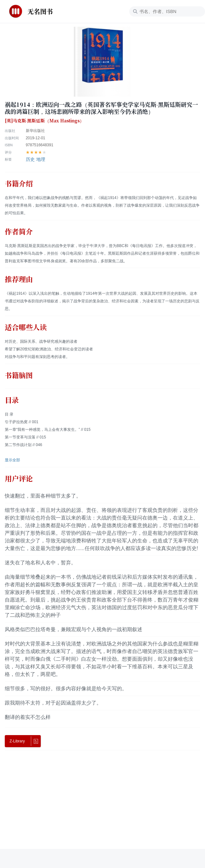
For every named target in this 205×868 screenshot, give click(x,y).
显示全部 (12, 460)
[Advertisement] (102, 804)
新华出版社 (35, 131)
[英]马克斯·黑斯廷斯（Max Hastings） (44, 121)
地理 (41, 159)
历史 (30, 159)
